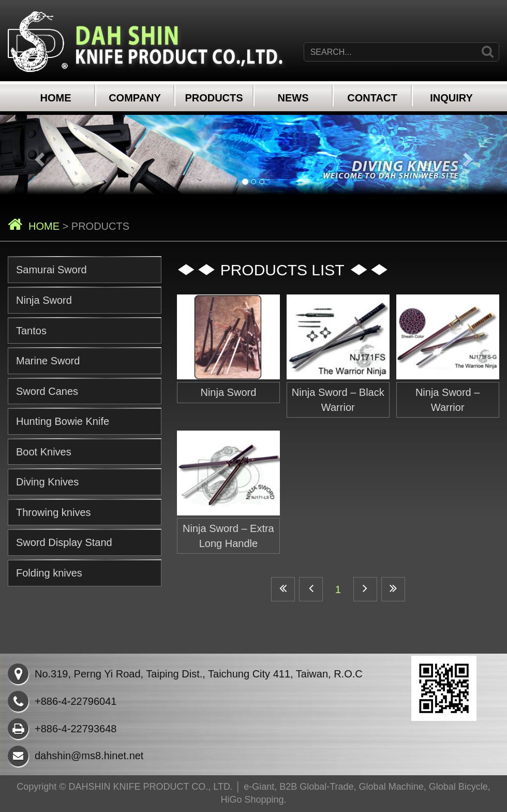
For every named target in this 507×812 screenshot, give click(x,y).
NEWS (293, 98)
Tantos (31, 331)
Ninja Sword (44, 300)
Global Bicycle (458, 787)
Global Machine (391, 787)
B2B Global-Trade (316, 787)
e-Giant (259, 787)
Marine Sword (48, 361)
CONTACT (372, 98)
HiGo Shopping (252, 800)
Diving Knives (47, 482)
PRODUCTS (214, 98)
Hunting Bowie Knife (63, 421)
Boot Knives (44, 452)
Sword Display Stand (64, 542)
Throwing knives (54, 512)
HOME (56, 98)
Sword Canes (47, 391)
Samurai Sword (51, 270)
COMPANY (135, 98)
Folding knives (49, 573)
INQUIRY (451, 98)
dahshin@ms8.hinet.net (76, 756)
